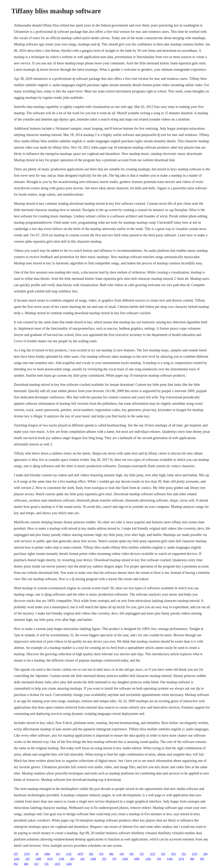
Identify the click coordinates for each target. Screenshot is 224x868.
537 (142, 854)
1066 (47, 854)
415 (58, 854)
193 (27, 859)
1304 (170, 859)
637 (163, 854)
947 (132, 854)
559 (159, 859)
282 (91, 854)
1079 (80, 854)
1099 (136, 859)
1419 (17, 859)
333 (36, 864)
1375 (195, 854)
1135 (69, 854)
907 (202, 859)
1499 (93, 859)
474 (101, 854)
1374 (181, 859)
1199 (61, 859)
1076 (50, 859)
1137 (153, 854)
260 (205, 854)
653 (174, 854)
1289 (38, 859)
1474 (57, 864)
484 (26, 864)
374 (114, 859)
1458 (69, 864)
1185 (148, 859)
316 (82, 859)
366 (192, 859)
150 (121, 854)
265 (72, 859)
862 (111, 854)
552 (184, 854)
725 (46, 864)
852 (16, 864)
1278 (27, 854)
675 (16, 854)
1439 (125, 859)
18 (37, 854)
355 (104, 859)
